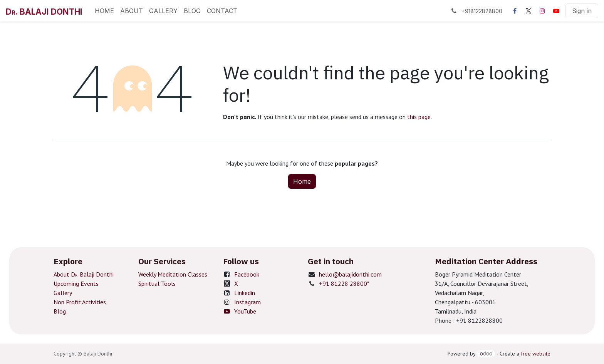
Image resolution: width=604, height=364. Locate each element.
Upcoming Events (76, 283)
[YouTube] (556, 11)
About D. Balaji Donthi (84, 274)
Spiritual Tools (157, 283)
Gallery (63, 293)
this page (419, 117)
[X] (528, 11)
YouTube (240, 311)
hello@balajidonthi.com (350, 274)
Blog (60, 311)
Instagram (247, 302)
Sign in (582, 11)
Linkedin (245, 293)
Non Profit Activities (80, 302)
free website (536, 354)
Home (302, 181)
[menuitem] (104, 11)
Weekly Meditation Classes (173, 274)
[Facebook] (515, 11)
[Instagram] (542, 11)
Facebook (247, 274)
